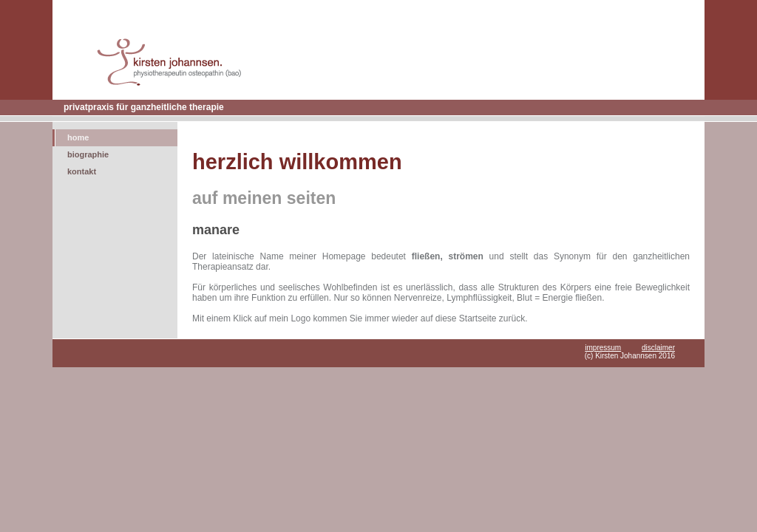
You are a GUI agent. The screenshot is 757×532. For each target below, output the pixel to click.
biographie (88, 154)
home (78, 137)
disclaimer (658, 348)
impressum (603, 348)
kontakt (82, 171)
